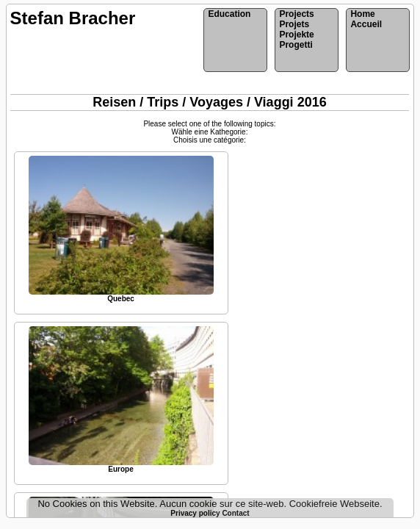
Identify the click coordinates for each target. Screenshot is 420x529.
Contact (235, 513)
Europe (120, 469)
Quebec (121, 299)
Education (229, 14)
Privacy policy (196, 513)
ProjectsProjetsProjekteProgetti (296, 29)
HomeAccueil (366, 19)
